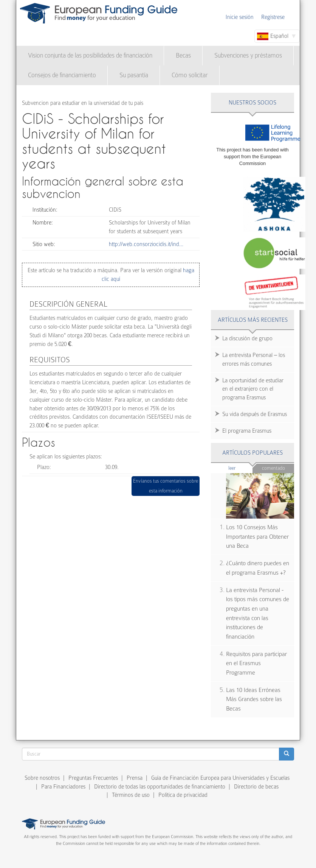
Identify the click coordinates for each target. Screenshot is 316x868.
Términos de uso (131, 795)
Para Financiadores (63, 787)
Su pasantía (134, 75)
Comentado (273, 468)
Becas (183, 55)
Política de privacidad (183, 795)
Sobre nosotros (42, 778)
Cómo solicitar (190, 75)
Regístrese (273, 17)
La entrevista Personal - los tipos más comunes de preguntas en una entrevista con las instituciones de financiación (258, 613)
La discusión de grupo (247, 338)
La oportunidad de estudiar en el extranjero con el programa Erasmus (253, 389)
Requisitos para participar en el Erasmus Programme (256, 663)
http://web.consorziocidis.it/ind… (146, 244)
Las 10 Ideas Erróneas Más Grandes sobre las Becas (254, 699)
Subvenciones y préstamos (248, 55)
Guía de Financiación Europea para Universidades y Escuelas (220, 778)
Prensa (135, 778)
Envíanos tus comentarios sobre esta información (166, 486)
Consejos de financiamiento (62, 75)
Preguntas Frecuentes (93, 778)
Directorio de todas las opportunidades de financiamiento (160, 787)
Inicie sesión (240, 17)
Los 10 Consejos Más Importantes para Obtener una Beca (257, 537)
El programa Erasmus (247, 431)
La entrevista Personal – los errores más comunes (254, 359)
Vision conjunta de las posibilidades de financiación (90, 55)
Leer (241, 468)
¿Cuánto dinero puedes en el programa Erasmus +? (258, 568)
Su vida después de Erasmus (255, 414)
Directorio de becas (256, 787)
